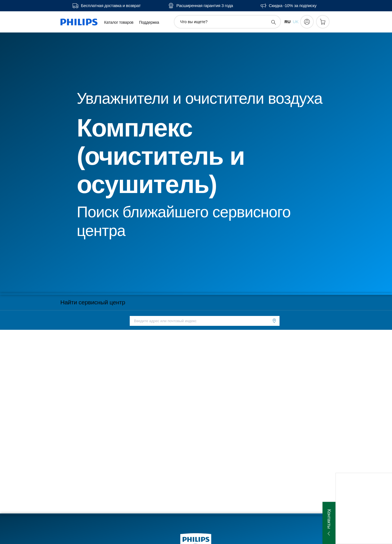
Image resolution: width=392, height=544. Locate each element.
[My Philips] (307, 22)
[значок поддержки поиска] (273, 22)
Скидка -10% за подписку (293, 6)
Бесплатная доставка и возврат (111, 6)
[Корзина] (323, 22)
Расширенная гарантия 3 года (205, 6)
